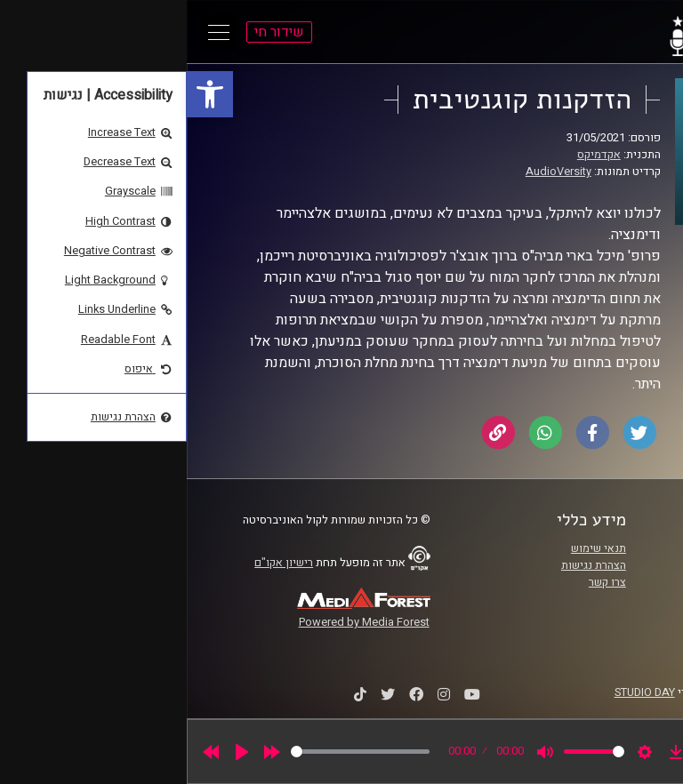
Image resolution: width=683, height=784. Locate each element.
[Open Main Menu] (32, 32)
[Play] (55, 752)
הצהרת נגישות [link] (407, 565)
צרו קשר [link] (421, 582)
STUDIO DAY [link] (458, 692)
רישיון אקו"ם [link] (97, 563)
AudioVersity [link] (372, 172)
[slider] (173, 752)
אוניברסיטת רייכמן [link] (591, 565)
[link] (23, 94)
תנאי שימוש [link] (412, 548)
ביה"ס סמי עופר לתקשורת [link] (575, 548)
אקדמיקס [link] (412, 155)
